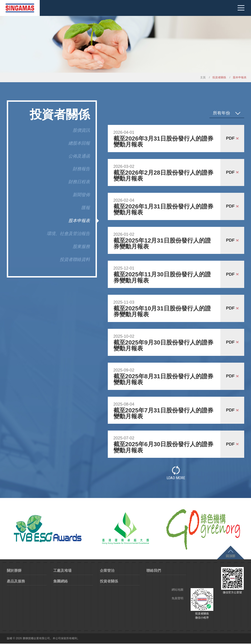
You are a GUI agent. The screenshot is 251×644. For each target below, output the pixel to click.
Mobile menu (241, 8)
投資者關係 (109, 581)
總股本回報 (79, 143)
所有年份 (221, 113)
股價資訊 (81, 130)
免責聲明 (177, 599)
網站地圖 (177, 590)
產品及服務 (16, 581)
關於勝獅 (14, 571)
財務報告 (81, 169)
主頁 (203, 77)
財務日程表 (79, 182)
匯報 (86, 208)
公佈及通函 (79, 156)
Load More (176, 473)
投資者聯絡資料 (75, 259)
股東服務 (81, 246)
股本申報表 (79, 221)
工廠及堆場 (62, 571)
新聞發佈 (81, 195)
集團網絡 (61, 581)
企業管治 (107, 571)
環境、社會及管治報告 (68, 234)
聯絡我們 (154, 571)
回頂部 (231, 556)
